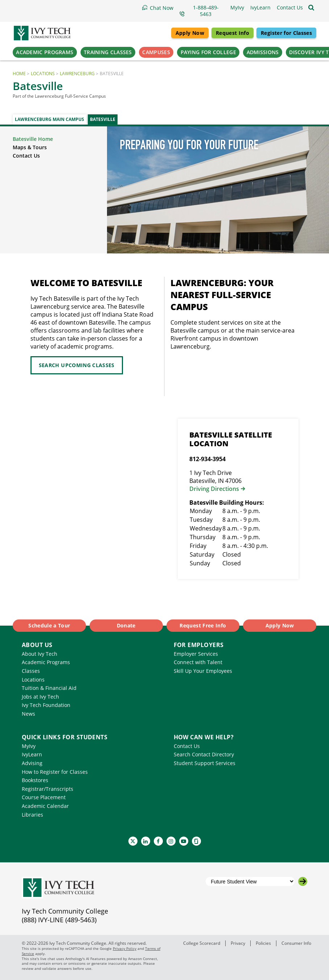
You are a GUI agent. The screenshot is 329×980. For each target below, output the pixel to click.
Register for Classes (286, 33)
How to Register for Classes (55, 772)
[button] (290, 8)
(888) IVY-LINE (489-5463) (59, 920)
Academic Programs (46, 662)
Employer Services (196, 654)
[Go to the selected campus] (303, 881)
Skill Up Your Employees (203, 671)
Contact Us (26, 156)
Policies (263, 943)
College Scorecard (202, 943)
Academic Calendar (45, 806)
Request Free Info (203, 625)
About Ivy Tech (40, 654)
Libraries (32, 815)
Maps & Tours (30, 147)
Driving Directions (214, 489)
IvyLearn (32, 754)
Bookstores (35, 780)
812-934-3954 (207, 459)
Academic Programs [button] (45, 52)
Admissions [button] (263, 52)
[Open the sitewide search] (311, 8)
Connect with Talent (198, 662)
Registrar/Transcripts (48, 789)
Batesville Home (33, 139)
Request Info (233, 33)
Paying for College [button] (208, 52)
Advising (32, 763)
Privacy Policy (125, 948)
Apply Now (190, 33)
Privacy (238, 943)
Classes (31, 671)
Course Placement (44, 797)
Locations (43, 74)
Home (19, 74)
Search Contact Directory (204, 754)
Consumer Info (296, 943)
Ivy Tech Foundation (46, 705)
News (28, 714)
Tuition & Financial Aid (49, 688)
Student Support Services (205, 763)
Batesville (103, 119)
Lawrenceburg (77, 74)
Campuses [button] (156, 52)
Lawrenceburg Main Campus (50, 119)
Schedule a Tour (49, 625)
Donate (126, 625)
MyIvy (29, 746)
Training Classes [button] (108, 52)
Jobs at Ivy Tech (40, 697)
